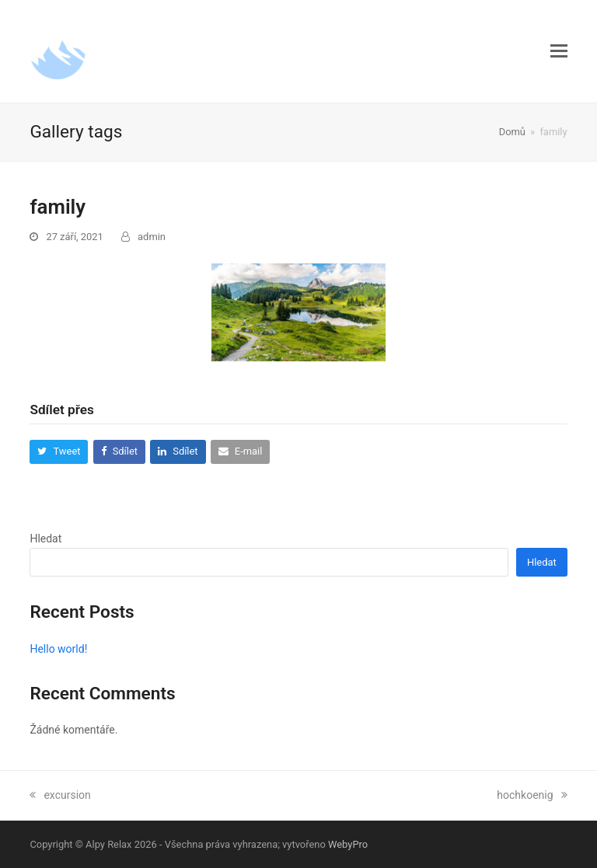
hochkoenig (532, 795)
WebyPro (348, 844)
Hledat (45, 539)
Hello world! (58, 649)
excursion (60, 795)
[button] (559, 51)
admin (152, 237)
